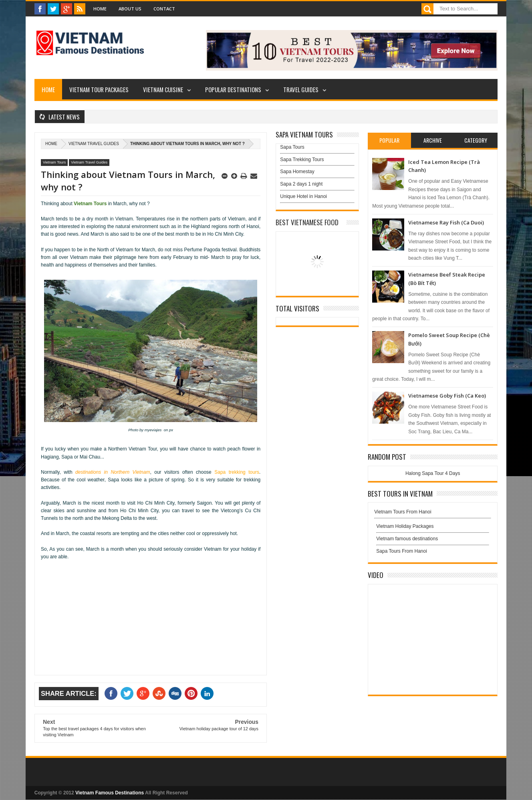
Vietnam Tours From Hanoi (403, 512)
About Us (130, 9)
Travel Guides (301, 89)
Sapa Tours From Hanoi (402, 551)
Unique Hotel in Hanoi (303, 196)
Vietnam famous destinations (407, 539)
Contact (164, 9)
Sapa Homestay (297, 172)
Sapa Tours (292, 147)
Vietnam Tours (54, 162)
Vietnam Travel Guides (94, 144)
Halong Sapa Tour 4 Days (433, 473)
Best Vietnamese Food (307, 222)
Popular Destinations (233, 89)
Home (100, 9)
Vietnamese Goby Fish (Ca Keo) (447, 396)
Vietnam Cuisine (163, 89)
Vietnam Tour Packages (99, 89)
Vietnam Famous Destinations (110, 793)
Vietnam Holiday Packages (433, 528)
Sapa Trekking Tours (302, 160)
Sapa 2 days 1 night (301, 184)
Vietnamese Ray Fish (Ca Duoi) (446, 222)
